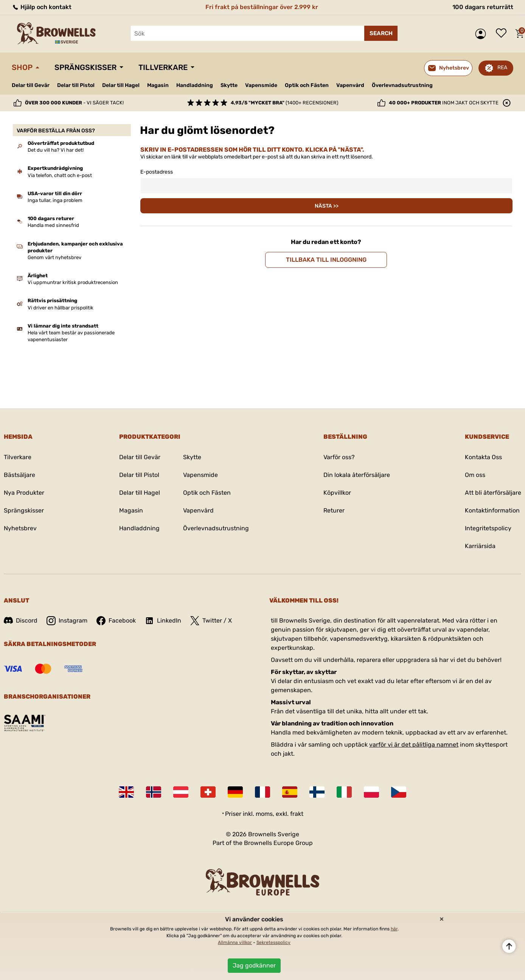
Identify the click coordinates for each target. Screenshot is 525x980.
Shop (22, 67)
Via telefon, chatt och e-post (60, 175)
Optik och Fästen (307, 85)
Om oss (475, 475)
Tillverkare (163, 67)
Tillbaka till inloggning (326, 260)
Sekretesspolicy (273, 943)
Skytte (229, 85)
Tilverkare (18, 457)
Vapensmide (261, 85)
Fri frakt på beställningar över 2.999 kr (262, 7)
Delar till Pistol (76, 85)
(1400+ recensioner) (284, 103)
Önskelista (503, 34)
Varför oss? (339, 457)
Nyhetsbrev (20, 528)
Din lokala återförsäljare (357, 475)
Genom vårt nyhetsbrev (54, 257)
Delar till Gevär (31, 85)
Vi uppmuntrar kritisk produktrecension (73, 282)
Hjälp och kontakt (42, 7)
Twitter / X (211, 621)
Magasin (158, 85)
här (394, 929)
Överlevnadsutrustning (402, 85)
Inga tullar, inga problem (55, 200)
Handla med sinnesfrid (53, 225)
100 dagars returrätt (483, 7)
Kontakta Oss (483, 457)
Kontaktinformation (492, 510)
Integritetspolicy (488, 528)
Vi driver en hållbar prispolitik (61, 308)
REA (502, 68)
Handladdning (195, 85)
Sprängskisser (85, 67)
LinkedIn (163, 621)
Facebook (116, 621)
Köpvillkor (337, 493)
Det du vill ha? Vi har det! (56, 150)
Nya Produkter (24, 493)
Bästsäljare (19, 475)
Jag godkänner (254, 965)
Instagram (67, 621)
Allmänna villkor (235, 943)
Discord (21, 620)
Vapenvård (350, 85)
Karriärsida (480, 546)
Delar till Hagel (121, 85)
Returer (334, 510)
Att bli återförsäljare (493, 493)
